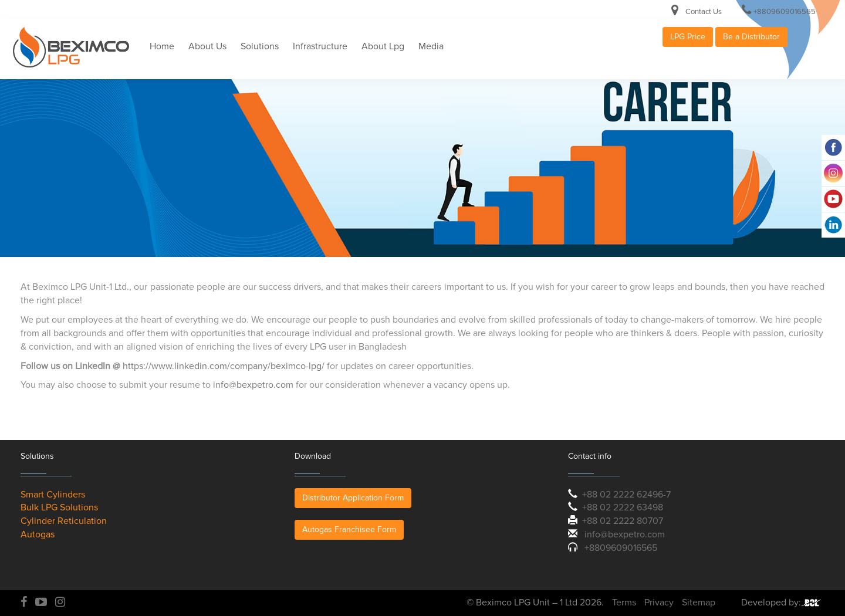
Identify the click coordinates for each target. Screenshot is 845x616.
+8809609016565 (785, 12)
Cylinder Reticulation (64, 521)
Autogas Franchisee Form (349, 529)
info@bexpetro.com (253, 385)
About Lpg (383, 46)
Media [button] (431, 46)
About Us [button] (207, 46)
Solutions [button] (260, 46)
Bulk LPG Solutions (59, 507)
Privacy (659, 603)
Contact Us (704, 12)
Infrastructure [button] (320, 46)
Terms (624, 603)
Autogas (38, 534)
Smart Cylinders (53, 495)
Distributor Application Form (353, 498)
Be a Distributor (751, 37)
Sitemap (699, 603)
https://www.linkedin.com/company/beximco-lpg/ (224, 366)
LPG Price (688, 37)
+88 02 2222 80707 (623, 521)
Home (162, 46)
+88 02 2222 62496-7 (626, 495)
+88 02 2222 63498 (623, 507)
